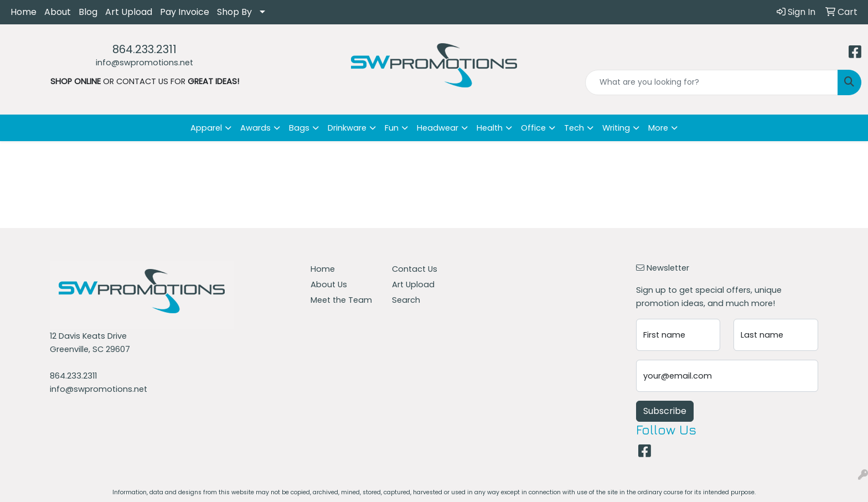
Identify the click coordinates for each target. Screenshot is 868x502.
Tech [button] (574, 128)
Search (406, 300)
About (58, 12)
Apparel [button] (206, 128)
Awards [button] (255, 128)
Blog (88, 12)
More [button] (658, 128)
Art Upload (129, 12)
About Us (329, 284)
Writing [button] (616, 128)
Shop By (234, 12)
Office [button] (533, 128)
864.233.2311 (144, 49)
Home (24, 12)
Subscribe (665, 411)
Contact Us (415, 269)
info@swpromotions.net (144, 63)
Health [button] (490, 128)
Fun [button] (392, 128)
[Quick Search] (712, 82)
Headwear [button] (438, 128)
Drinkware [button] (347, 128)
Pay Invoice (185, 12)
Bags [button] (299, 128)
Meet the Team (341, 300)
